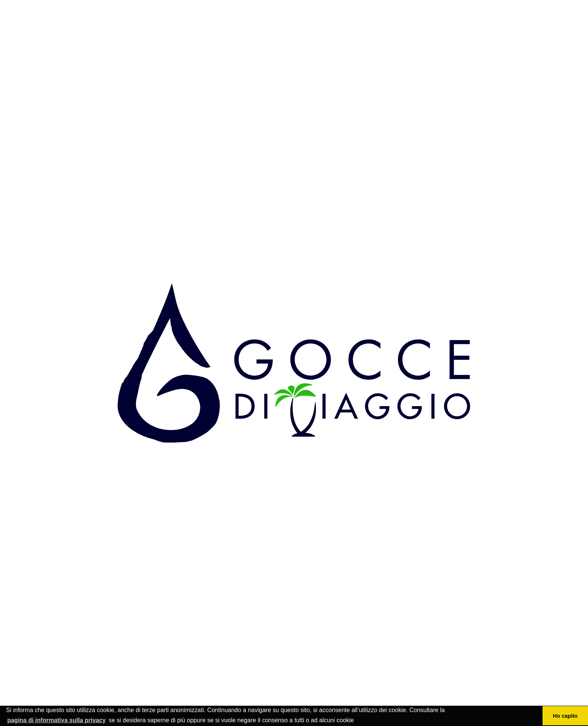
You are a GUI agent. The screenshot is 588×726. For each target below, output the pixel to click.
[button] (357, 721)
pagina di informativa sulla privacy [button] (56, 720)
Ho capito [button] (565, 716)
